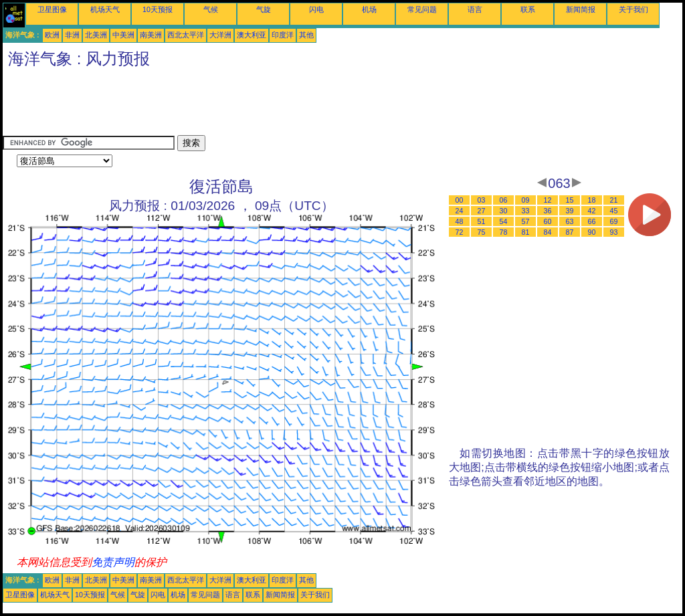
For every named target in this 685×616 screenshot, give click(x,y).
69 (614, 221)
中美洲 (123, 35)
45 (614, 211)
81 (526, 232)
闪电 (316, 9)
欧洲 (52, 35)
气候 (211, 9)
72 (460, 232)
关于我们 (633, 9)
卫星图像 (52, 9)
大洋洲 (220, 35)
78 (504, 232)
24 (460, 211)
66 (592, 221)
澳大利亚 (252, 35)
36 (548, 211)
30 (504, 211)
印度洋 (283, 35)
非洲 (72, 35)
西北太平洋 (186, 35)
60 (548, 221)
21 (614, 200)
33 (526, 211)
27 (482, 211)
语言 (475, 9)
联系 (528, 9)
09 (526, 200)
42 (592, 211)
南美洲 (151, 35)
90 (592, 232)
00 (460, 200)
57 (526, 221)
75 (482, 232)
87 (570, 232)
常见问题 (422, 9)
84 (548, 232)
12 (548, 200)
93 (614, 232)
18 (592, 200)
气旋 (264, 9)
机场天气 (105, 9)
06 (504, 200)
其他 (306, 35)
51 (482, 221)
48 (460, 221)
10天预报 (158, 9)
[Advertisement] (246, 105)
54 (504, 221)
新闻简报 (581, 9)
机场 (369, 9)
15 (570, 200)
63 (570, 221)
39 (570, 211)
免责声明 (113, 562)
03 (482, 200)
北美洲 (96, 35)
